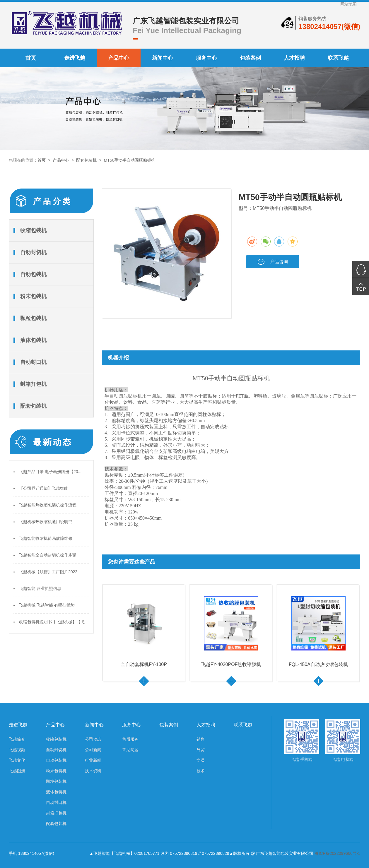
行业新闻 (93, 760)
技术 (201, 771)
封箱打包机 (33, 384)
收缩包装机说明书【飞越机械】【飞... (54, 622)
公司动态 (93, 739)
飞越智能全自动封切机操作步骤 (48, 555)
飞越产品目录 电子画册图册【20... (50, 472)
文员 (201, 760)
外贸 (201, 750)
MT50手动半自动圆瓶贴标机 (130, 160)
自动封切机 (33, 252)
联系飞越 (338, 58)
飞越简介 (17, 739)
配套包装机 (86, 160)
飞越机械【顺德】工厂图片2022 (48, 572)
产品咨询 (273, 262)
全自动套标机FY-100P (144, 664)
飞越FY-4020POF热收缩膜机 (231, 664)
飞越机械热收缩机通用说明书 (46, 522)
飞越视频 (17, 750)
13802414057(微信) (329, 26)
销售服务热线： (315, 19)
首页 (31, 58)
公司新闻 (93, 750)
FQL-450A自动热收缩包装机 (318, 664)
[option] (144, 633)
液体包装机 (33, 340)
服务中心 (206, 58)
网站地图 (348, 4)
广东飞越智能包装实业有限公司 (186, 21)
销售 (201, 739)
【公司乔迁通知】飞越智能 (44, 488)
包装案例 (250, 58)
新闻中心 (163, 58)
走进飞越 (75, 58)
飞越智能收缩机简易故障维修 (46, 538)
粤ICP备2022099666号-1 (337, 853)
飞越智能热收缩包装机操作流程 (48, 505)
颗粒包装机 (33, 318)
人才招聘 (294, 58)
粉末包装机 (33, 296)
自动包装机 (33, 274)
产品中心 (119, 58)
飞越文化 (17, 760)
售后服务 (130, 739)
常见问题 (130, 750)
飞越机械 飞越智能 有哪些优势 (47, 605)
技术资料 (93, 771)
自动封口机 (33, 362)
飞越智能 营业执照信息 (40, 588)
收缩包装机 (33, 230)
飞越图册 (17, 771)
